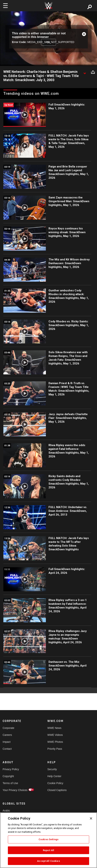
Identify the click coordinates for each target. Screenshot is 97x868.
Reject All (48, 850)
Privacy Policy (11, 769)
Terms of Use (10, 783)
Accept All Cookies (48, 861)
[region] (48, 840)
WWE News (54, 728)
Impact (7, 742)
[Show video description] (85, 72)
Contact (7, 749)
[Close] (91, 818)
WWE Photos (55, 742)
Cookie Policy (55, 783)
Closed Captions (57, 790)
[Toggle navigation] (5, 6)
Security (52, 769)
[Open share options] (93, 72)
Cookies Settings (48, 839)
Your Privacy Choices (14, 790)
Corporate (8, 728)
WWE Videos (55, 735)
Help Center (54, 776)
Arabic (6, 811)
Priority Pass (55, 749)
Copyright (8, 776)
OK (48, 42)
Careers (7, 735)
